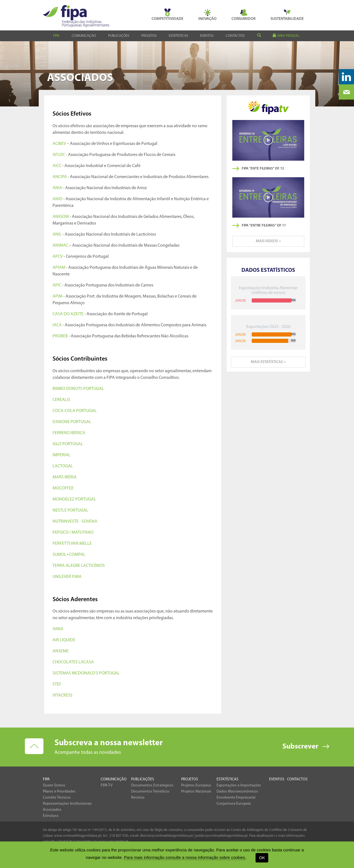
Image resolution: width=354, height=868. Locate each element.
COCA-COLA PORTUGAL (75, 411)
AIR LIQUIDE (64, 640)
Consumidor (244, 15)
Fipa (46, 779)
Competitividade (167, 15)
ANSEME (61, 651)
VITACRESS (63, 695)
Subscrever (300, 747)
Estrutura (51, 816)
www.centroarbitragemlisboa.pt (78, 836)
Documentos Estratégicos (152, 785)
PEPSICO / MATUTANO (73, 533)
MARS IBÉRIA (65, 477)
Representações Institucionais (67, 804)
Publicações (143, 779)
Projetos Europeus (196, 785)
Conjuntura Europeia (234, 804)
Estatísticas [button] (178, 36)
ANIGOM (61, 217)
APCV (58, 257)
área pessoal (286, 36)
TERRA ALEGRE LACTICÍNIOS (79, 566)
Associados (52, 810)
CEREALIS (61, 400)
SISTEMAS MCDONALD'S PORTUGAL (86, 673)
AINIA (58, 629)
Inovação (207, 15)
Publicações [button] (119, 36)
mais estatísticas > (268, 362)
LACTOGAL (63, 466)
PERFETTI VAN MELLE (72, 544)
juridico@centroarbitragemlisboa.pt (221, 836)
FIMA (76, 577)
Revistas (138, 798)
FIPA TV (107, 785)
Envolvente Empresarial (236, 798)
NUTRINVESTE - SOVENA (75, 522)
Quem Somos (54, 785)
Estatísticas (227, 779)
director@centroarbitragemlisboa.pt (166, 836)
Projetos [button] (149, 36)
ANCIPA (60, 177)
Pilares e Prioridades (59, 792)
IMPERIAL (62, 455)
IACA (57, 325)
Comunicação (114, 779)
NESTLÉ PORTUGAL (70, 510)
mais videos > (268, 241)
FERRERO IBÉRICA (69, 433)
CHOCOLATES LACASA (73, 662)
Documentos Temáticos (150, 792)
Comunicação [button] (84, 36)
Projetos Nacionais (196, 792)
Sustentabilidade (287, 15)
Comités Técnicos (57, 798)
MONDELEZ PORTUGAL (74, 499)
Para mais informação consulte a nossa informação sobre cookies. (185, 857)
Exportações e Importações (239, 785)
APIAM (59, 268)
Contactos (235, 36)
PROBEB (60, 336)
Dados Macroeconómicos (237, 792)
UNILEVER (62, 577)
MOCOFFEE (63, 488)
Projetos (190, 779)
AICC (57, 166)
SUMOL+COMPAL (69, 555)
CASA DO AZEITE (68, 314)
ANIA (57, 188)
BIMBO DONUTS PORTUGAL (78, 389)
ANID (58, 199)
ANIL (57, 234)
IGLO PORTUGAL (68, 444)
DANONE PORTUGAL (72, 422)
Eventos (207, 36)
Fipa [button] (56, 36)
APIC (57, 285)
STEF (57, 684)
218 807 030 (119, 836)
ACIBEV (59, 144)
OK (262, 858)
